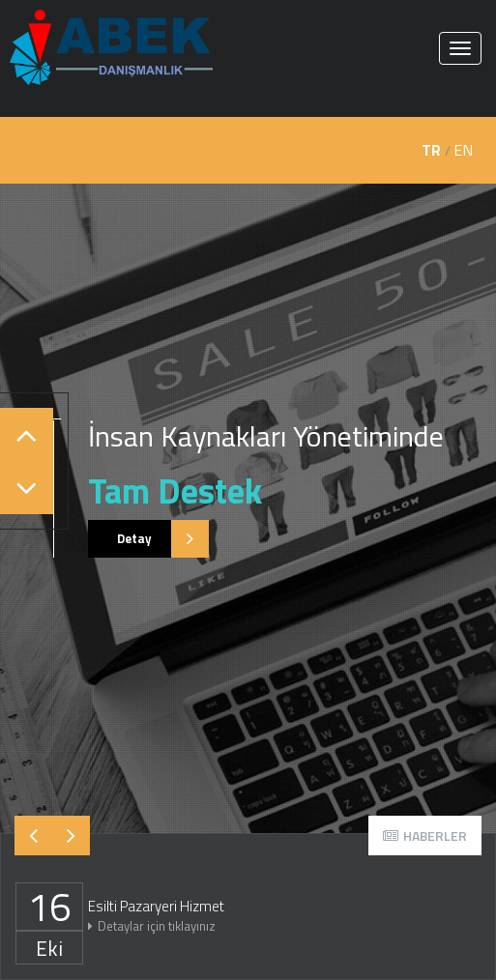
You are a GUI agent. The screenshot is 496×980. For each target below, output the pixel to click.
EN (463, 150)
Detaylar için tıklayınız (152, 926)
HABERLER (425, 836)
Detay (149, 539)
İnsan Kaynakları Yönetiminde (266, 436)
